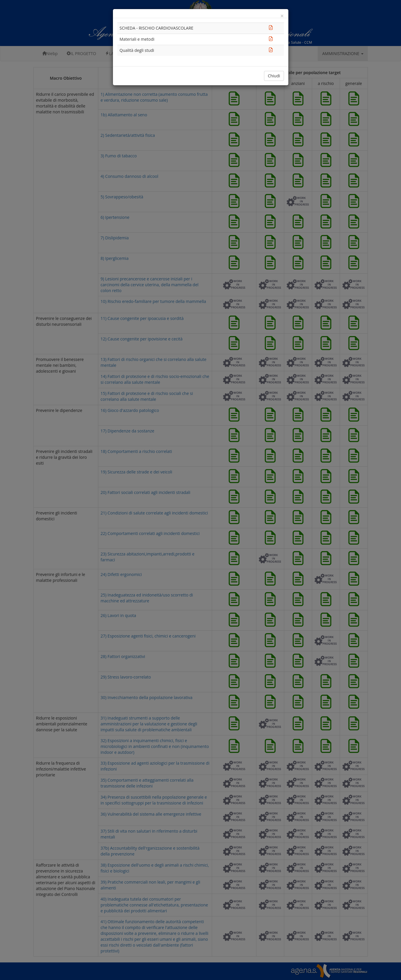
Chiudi (274, 76)
